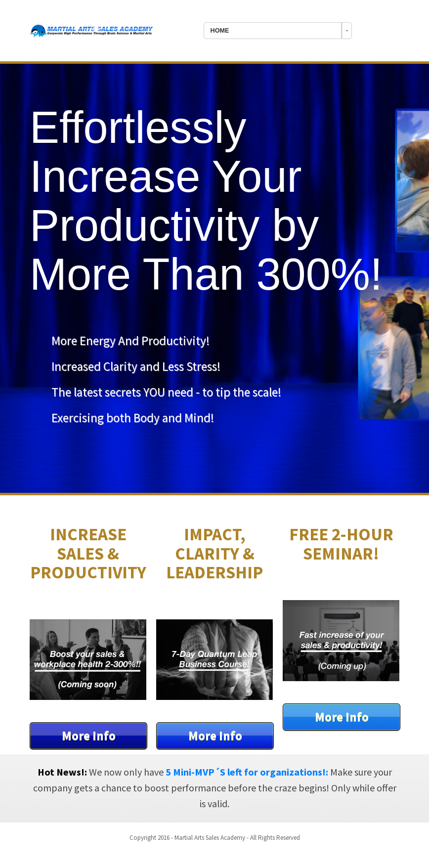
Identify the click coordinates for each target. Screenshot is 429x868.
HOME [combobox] (220, 31)
